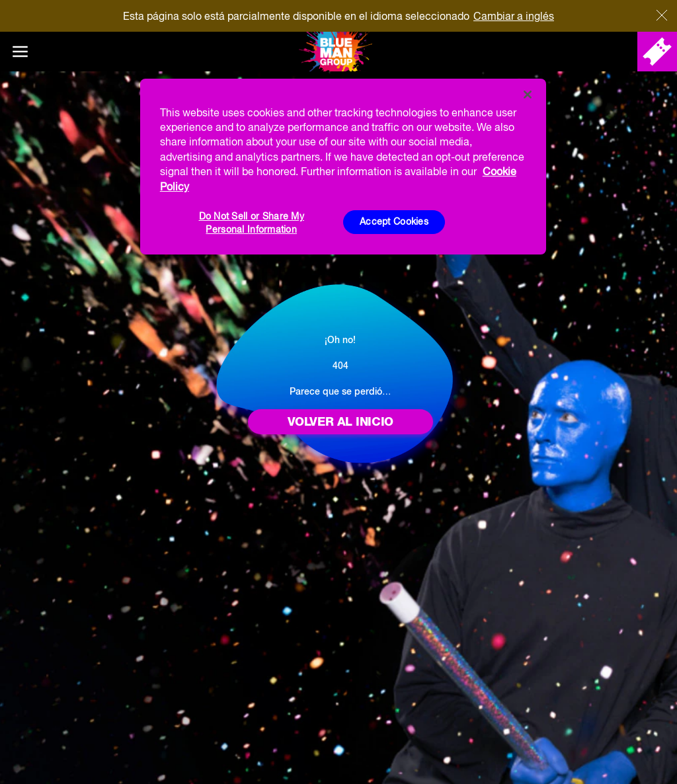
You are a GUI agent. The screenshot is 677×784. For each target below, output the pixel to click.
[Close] (528, 95)
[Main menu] (20, 52)
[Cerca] (662, 15)
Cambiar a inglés (514, 16)
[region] (343, 167)
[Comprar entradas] (657, 52)
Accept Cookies (394, 221)
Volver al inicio (340, 421)
